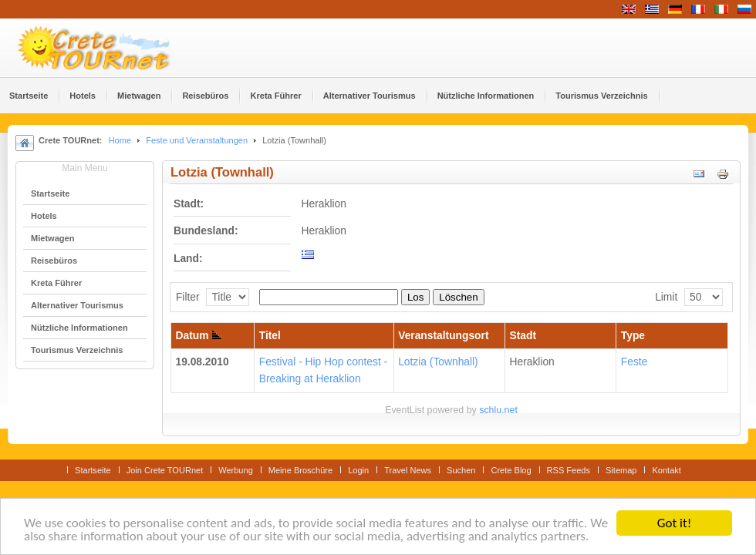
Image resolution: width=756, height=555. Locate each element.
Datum (199, 336)
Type (633, 336)
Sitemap (621, 470)
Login (358, 470)
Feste (634, 362)
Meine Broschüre (300, 470)
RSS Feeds (569, 470)
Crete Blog (511, 470)
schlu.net (498, 410)
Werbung (236, 470)
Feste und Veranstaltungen (197, 140)
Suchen (461, 470)
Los (416, 297)
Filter (188, 297)
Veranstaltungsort (443, 336)
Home (120, 140)
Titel (270, 336)
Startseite (93, 470)
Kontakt (666, 470)
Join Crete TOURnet (165, 470)
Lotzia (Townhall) (438, 362)
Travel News (408, 470)
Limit (666, 297)
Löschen (458, 297)
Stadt (523, 336)
